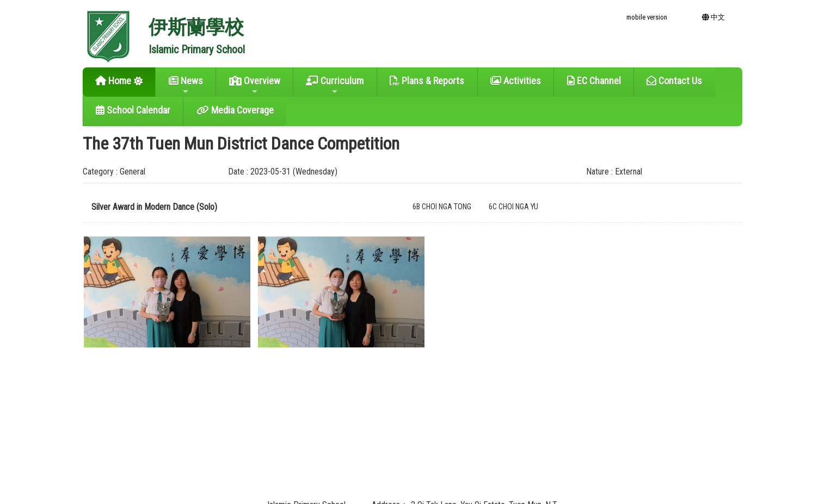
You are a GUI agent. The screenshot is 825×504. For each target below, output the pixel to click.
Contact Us (674, 81)
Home (113, 81)
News (186, 85)
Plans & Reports (427, 81)
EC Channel (594, 81)
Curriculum (335, 85)
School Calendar (133, 110)
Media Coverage (235, 110)
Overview (255, 85)
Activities (516, 81)
